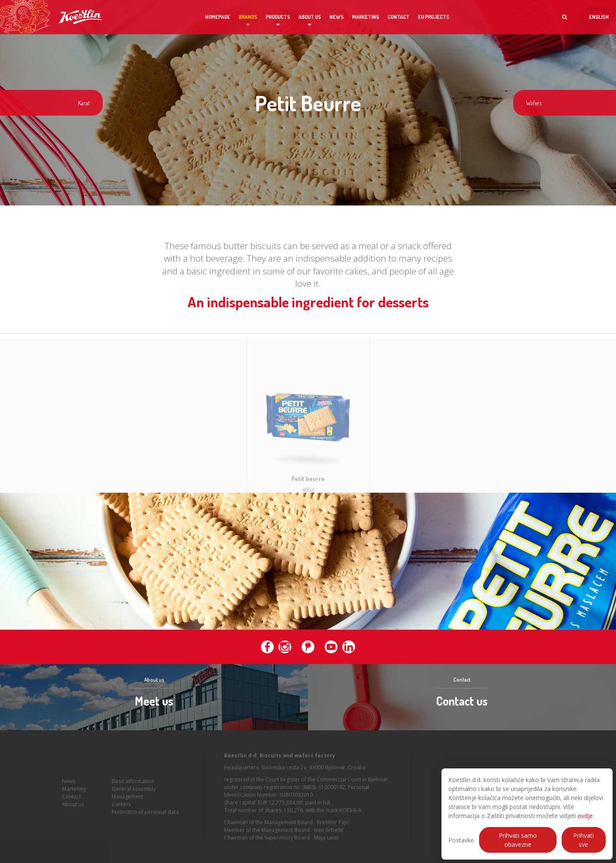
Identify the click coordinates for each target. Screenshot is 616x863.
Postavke (461, 840)
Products (278, 17)
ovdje (585, 816)
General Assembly (134, 792)
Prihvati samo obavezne (518, 840)
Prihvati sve (583, 840)
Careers (121, 808)
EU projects (434, 17)
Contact (398, 17)
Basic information (133, 784)
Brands (248, 17)
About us (310, 17)
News (336, 17)
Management (127, 800)
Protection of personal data (145, 815)
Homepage (218, 17)
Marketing (366, 17)
